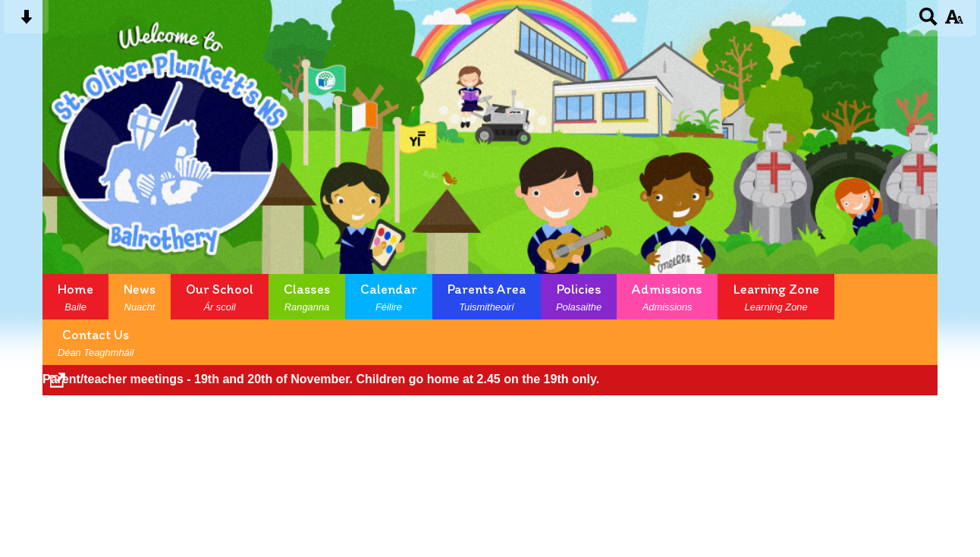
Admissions (667, 297)
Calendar (389, 297)
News (140, 297)
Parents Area (487, 297)
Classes (307, 297)
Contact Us (96, 342)
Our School (220, 297)
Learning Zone (776, 297)
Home (75, 297)
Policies (579, 297)
